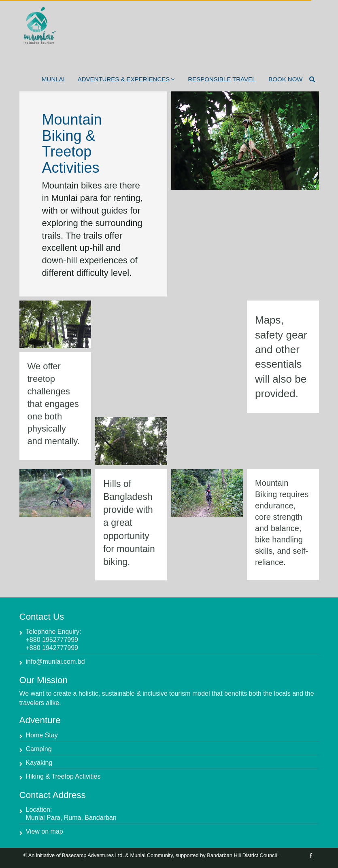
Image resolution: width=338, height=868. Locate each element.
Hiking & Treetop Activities (63, 776)
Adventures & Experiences (126, 79)
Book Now (285, 79)
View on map (45, 831)
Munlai (53, 79)
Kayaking (39, 763)
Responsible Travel (222, 79)
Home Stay (42, 735)
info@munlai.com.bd (55, 662)
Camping (39, 749)
